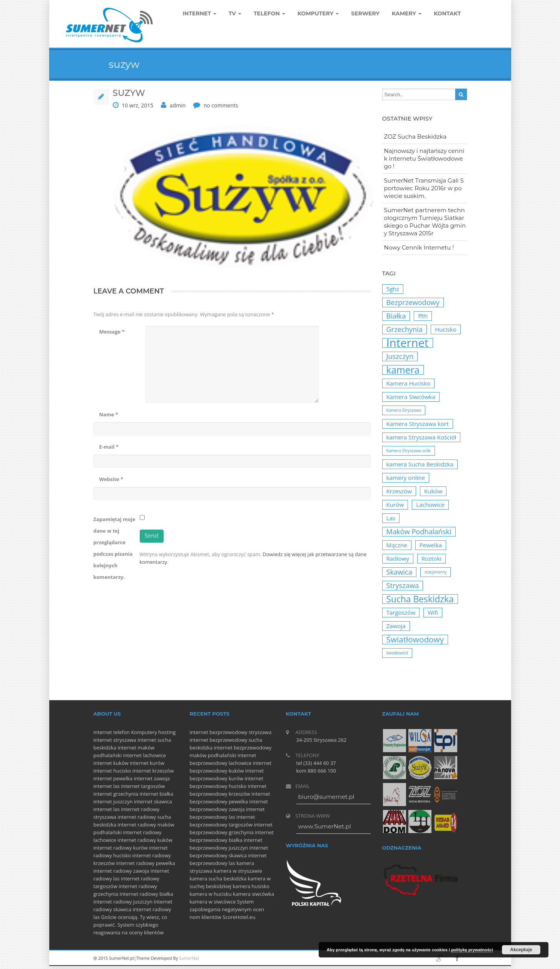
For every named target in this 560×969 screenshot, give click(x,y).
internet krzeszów (153, 771)
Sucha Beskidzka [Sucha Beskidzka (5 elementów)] (420, 599)
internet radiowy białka (146, 894)
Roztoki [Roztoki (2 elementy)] (431, 558)
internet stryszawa (115, 740)
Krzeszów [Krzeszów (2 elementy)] (399, 491)
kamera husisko (251, 886)
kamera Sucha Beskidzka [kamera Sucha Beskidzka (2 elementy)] (420, 464)
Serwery (365, 13)
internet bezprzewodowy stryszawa (231, 732)
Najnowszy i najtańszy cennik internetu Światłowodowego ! (424, 158)
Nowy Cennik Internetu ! (419, 247)
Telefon (269, 13)
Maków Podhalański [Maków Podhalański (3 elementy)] (419, 531)
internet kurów (147, 763)
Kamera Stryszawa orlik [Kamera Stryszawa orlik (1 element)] (409, 451)
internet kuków (111, 763)
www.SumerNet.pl (325, 826)
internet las (107, 786)
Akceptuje (521, 950)
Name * (109, 414)
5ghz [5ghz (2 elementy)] (393, 289)
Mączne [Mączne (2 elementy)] (397, 545)
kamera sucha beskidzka (218, 878)
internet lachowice (145, 755)
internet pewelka (113, 778)
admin (178, 105)
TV (235, 13)
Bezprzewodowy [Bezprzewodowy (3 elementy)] (413, 302)
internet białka (157, 794)
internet (103, 732)
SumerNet (189, 958)
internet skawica (153, 801)
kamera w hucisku (211, 894)
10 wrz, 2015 (137, 105)
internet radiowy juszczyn (123, 902)
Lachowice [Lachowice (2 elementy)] (430, 505)
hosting (167, 732)
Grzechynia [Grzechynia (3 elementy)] (405, 329)
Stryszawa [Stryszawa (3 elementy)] (403, 585)
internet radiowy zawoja (121, 871)
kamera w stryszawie (238, 871)
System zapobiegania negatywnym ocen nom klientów (227, 909)
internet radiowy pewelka (146, 863)
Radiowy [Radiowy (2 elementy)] (398, 558)
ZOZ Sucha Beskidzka (415, 137)
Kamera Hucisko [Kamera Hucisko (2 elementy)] (409, 383)
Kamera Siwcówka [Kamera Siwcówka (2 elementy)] (411, 397)
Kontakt (447, 13)
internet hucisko (112, 771)
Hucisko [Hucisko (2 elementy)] (446, 329)
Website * (111, 479)
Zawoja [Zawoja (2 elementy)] (396, 626)
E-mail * (109, 447)
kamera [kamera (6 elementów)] (403, 370)
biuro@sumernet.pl (326, 797)
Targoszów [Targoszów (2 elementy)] (401, 612)
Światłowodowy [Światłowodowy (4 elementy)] (415, 640)
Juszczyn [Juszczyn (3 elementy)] (400, 356)
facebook (457, 958)
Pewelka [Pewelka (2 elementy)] (431, 545)
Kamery (407, 13)
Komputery (144, 732)
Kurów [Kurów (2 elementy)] (395, 505)
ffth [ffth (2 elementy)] (423, 316)
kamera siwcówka (253, 894)
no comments (221, 105)
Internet (200, 13)
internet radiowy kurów (121, 848)
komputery (318, 13)
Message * (112, 332)
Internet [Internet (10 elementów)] (408, 343)
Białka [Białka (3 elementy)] (396, 316)
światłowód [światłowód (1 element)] (397, 653)
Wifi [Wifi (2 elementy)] (433, 612)
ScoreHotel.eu (239, 917)
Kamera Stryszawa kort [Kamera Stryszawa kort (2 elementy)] (418, 424)
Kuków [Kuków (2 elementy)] (433, 491)
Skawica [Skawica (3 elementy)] (399, 572)
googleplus (440, 958)
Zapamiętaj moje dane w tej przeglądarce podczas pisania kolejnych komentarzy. (115, 548)
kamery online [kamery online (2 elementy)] (406, 478)
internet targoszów (143, 786)
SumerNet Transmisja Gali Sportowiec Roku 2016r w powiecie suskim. (424, 188)
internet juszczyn (113, 801)
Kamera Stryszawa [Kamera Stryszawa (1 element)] (404, 410)
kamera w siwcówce (213, 902)
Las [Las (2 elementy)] (391, 518)
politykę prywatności (472, 950)
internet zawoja (152, 778)
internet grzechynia (116, 794)
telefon (121, 732)
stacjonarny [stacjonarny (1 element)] (436, 572)
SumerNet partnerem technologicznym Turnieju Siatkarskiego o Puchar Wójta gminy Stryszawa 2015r (425, 222)
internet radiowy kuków (145, 840)
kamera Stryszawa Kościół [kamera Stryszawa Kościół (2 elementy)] (421, 437)
